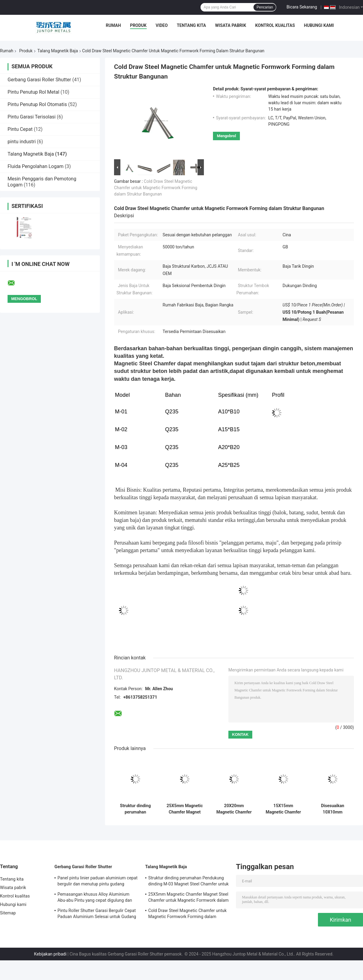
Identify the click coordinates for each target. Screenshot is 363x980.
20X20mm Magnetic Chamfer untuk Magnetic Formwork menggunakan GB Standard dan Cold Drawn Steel (234, 809)
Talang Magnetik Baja (58, 51)
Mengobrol (226, 136)
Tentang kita (191, 25)
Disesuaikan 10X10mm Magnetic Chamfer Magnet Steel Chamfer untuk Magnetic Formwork (333, 809)
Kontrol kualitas (275, 25)
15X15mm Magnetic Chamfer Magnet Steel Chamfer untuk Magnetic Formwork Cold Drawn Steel (283, 809)
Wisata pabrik (231, 25)
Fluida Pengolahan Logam (36, 166)
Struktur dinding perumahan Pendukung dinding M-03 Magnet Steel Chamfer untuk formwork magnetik (136, 809)
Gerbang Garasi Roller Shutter (39, 80)
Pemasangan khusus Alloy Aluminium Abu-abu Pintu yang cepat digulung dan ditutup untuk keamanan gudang (95, 898)
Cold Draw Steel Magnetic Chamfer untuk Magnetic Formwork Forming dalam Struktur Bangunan (156, 188)
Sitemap (8, 913)
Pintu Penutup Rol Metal (33, 92)
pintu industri (22, 142)
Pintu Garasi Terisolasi (32, 117)
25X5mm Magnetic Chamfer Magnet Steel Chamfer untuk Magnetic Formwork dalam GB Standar (185, 809)
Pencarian (265, 7)
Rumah (113, 25)
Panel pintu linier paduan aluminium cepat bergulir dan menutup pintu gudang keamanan (98, 882)
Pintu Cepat (20, 129)
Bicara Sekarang (302, 7)
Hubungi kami (319, 25)
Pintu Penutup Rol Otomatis (37, 104)
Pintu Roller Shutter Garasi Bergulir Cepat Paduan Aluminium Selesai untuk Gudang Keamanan (97, 914)
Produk (138, 25)
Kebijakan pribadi (50, 954)
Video (162, 25)
